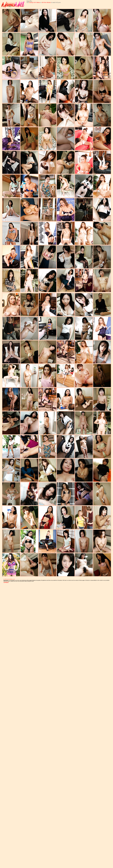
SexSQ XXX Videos (35, 2)
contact (6, 582)
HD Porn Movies (46, 2)
